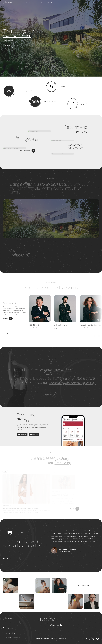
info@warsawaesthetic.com (44, 639)
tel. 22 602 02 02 (61, 639)
